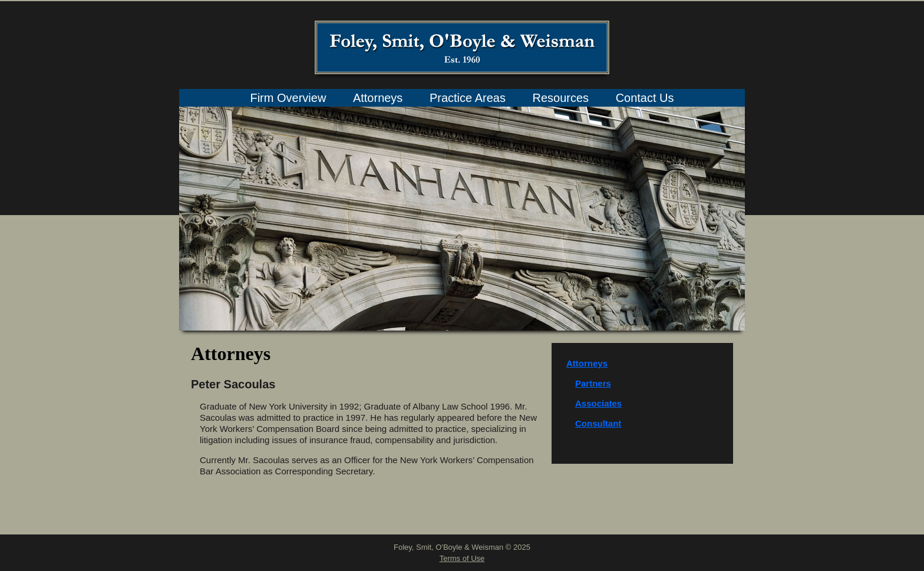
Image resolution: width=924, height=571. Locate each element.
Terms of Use (462, 558)
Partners (593, 383)
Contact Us (645, 98)
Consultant (598, 423)
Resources (560, 98)
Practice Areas (468, 98)
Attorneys (378, 98)
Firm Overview (288, 98)
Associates (598, 403)
